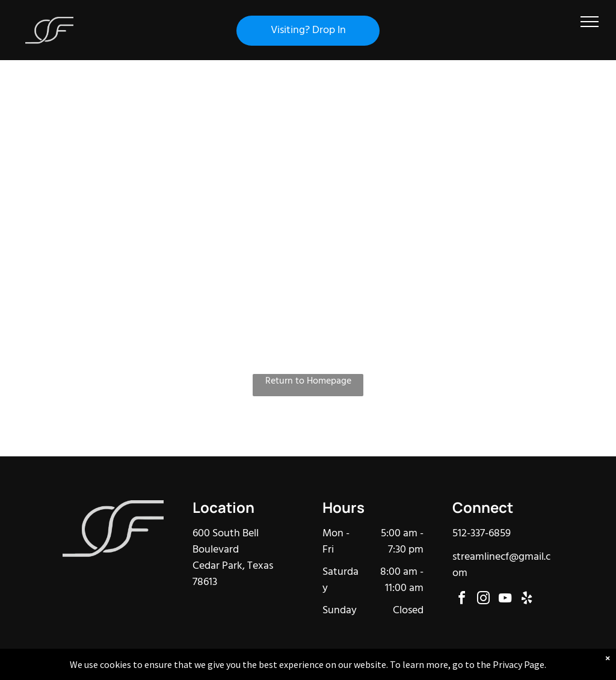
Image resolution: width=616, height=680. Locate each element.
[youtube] (505, 600)
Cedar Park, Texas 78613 (233, 574)
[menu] (590, 22)
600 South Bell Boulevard (226, 542)
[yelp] (527, 600)
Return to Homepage (308, 381)
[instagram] (484, 600)
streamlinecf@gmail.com (501, 565)
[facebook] (462, 600)
